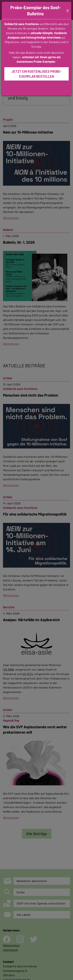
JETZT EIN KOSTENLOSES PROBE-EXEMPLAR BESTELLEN (36, 74)
